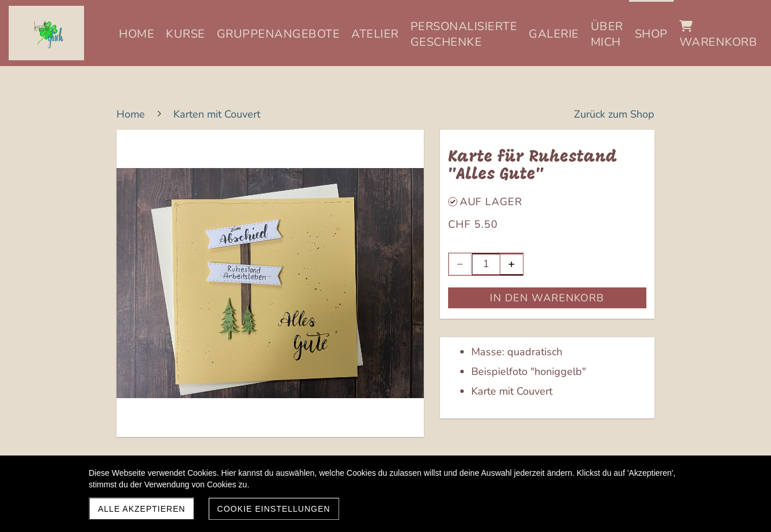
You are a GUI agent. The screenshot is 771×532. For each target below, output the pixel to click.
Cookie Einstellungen (274, 509)
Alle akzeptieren (142, 509)
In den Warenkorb (547, 298)
